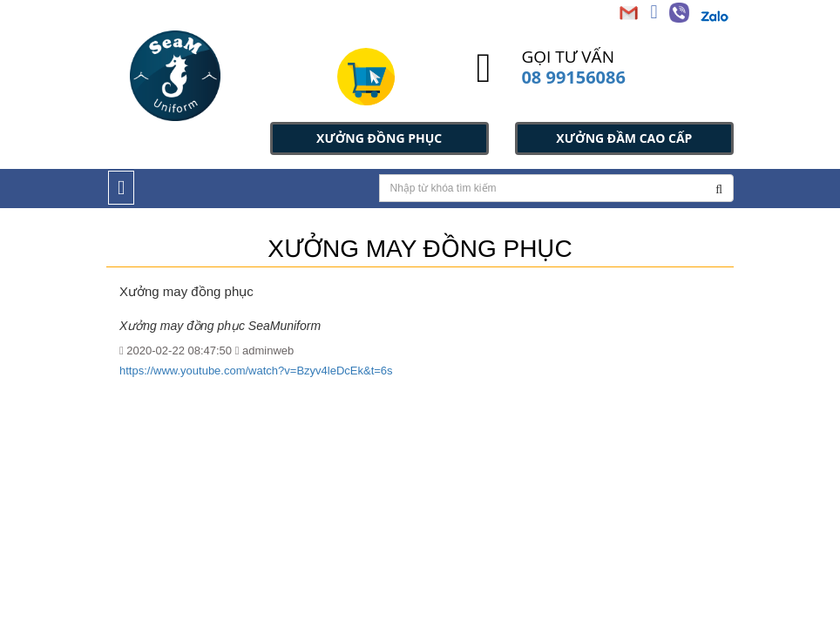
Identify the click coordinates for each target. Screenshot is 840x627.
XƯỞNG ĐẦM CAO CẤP (624, 138)
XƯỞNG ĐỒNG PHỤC (379, 138)
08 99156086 (573, 77)
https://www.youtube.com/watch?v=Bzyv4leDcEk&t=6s (256, 371)
